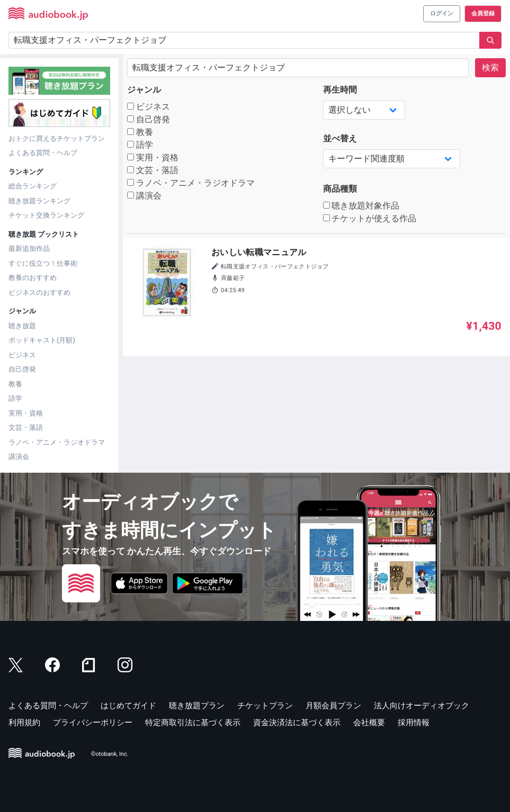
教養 (15, 384)
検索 (490, 67)
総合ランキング (33, 186)
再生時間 (340, 90)
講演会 (19, 457)
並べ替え (340, 138)
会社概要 (369, 723)
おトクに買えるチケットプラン (57, 138)
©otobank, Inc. (110, 754)
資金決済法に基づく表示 (297, 723)
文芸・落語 (26, 427)
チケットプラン (265, 706)
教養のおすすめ (33, 278)
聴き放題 (22, 326)
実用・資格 (26, 413)
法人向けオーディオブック (422, 706)
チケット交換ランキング (46, 215)
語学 (15, 398)
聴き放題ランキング (39, 201)
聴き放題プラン (197, 706)
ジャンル (144, 90)
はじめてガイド (128, 706)
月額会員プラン (333, 706)
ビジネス (22, 355)
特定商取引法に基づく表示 (193, 723)
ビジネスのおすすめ (39, 292)
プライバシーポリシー (93, 723)
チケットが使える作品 (370, 218)
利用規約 (24, 723)
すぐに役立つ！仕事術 (43, 263)
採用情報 (414, 723)
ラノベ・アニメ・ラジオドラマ (57, 442)
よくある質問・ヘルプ (43, 153)
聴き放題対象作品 (361, 206)
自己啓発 (22, 369)
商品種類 (340, 189)
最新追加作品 (29, 249)
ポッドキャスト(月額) (42, 340)
